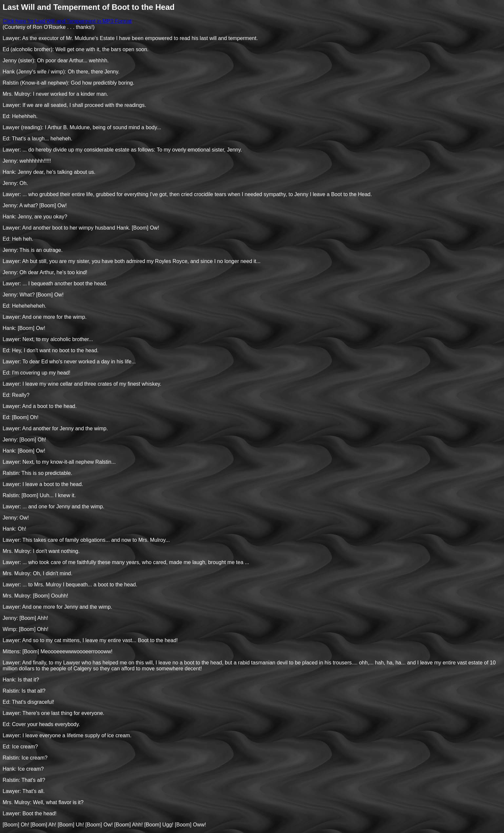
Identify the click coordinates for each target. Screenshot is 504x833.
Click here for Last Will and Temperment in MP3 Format (67, 21)
